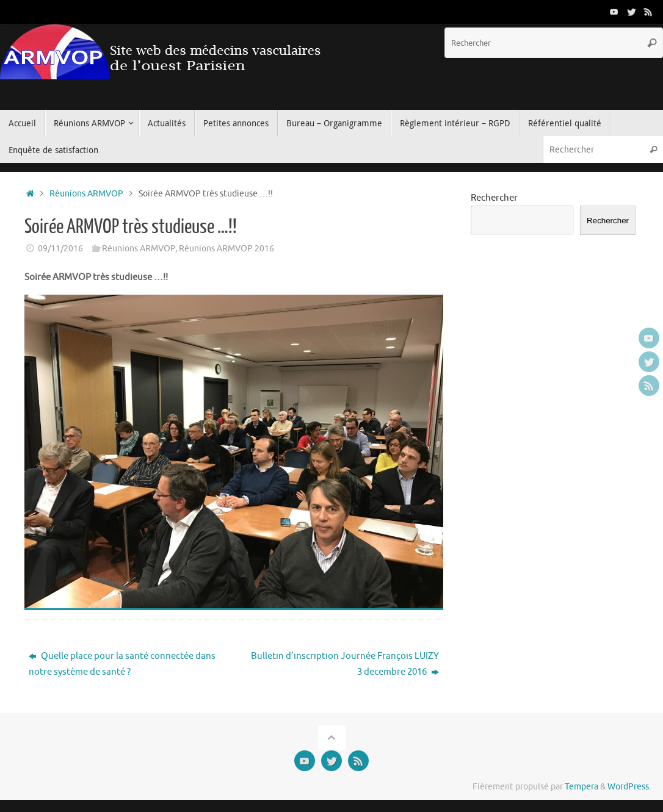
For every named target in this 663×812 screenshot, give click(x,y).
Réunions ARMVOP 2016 (226, 249)
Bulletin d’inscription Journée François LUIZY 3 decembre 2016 (345, 664)
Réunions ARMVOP (86, 194)
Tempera (581, 787)
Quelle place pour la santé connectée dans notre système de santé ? (122, 664)
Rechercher (494, 198)
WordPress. (629, 787)
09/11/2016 (60, 249)
